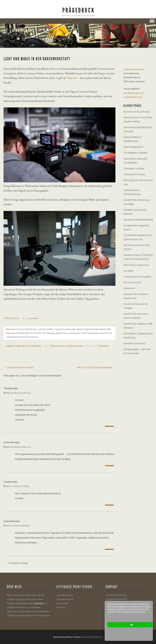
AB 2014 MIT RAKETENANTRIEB (138, 220)
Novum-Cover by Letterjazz (137, 112)
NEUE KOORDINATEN (133, 147)
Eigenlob (21, 346)
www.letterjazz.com (133, 97)
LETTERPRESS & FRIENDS (135, 153)
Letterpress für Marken (134, 174)
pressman (33, 318)
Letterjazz (11, 333)
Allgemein (11, 346)
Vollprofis (72, 78)
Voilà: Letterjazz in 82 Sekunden (96, 367)
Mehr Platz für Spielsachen (136, 265)
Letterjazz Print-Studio (134, 69)
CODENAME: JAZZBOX (134, 169)
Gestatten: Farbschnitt (134, 343)
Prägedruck (79, 10)
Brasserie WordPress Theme (67, 637)
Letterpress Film (58, 346)
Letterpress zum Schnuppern (137, 277)
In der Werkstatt (34, 346)
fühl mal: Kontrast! (133, 282)
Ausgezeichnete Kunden (19, 367)
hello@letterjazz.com (134, 93)
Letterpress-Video (75, 346)
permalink (104, 346)
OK (131, 625)
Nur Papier (129, 271)
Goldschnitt (129, 288)
